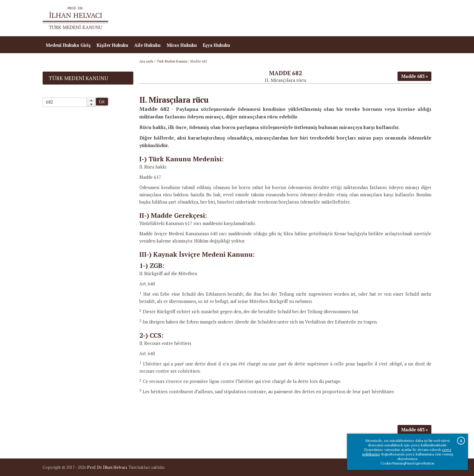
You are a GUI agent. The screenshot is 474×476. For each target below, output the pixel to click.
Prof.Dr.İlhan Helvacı (383, 18)
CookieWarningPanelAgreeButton (407, 463)
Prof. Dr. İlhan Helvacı (107, 467)
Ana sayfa (344, 18)
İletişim (420, 18)
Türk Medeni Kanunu (172, 61)
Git (102, 102)
